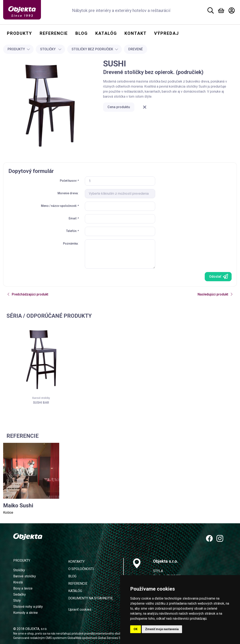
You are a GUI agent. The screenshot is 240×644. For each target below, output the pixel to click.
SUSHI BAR (41, 403)
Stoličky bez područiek (95, 49)
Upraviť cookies (80, 610)
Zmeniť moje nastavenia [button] (162, 629)
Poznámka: (71, 244)
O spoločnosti (81, 569)
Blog (72, 576)
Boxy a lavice (23, 588)
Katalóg (75, 591)
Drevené (136, 49)
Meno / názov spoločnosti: (60, 206)
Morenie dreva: (68, 193)
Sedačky (20, 594)
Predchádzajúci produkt (28, 294)
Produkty (19, 49)
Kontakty (76, 562)
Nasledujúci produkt (215, 294)
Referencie (78, 584)
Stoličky (51, 49)
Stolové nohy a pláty (28, 607)
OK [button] (136, 629)
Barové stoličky (41, 398)
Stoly (17, 601)
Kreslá (18, 582)
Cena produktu (119, 107)
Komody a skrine (26, 613)
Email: (74, 218)
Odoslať (219, 276)
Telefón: (72, 231)
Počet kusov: (69, 181)
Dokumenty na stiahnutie (90, 598)
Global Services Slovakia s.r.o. (117, 638)
